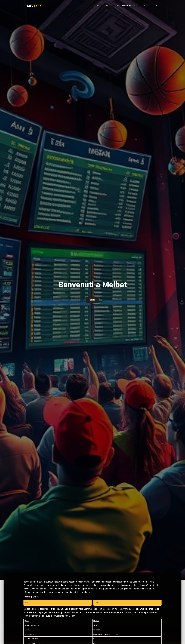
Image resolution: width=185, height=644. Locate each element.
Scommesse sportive (131, 6)
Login (92, 301)
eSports (115, 6)
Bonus (99, 6)
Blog (145, 6)
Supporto (154, 6)
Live (107, 6)
